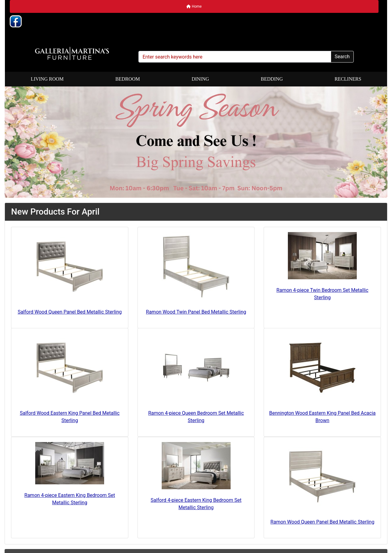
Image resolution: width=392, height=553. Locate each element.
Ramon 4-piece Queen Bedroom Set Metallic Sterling (196, 417)
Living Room (47, 79)
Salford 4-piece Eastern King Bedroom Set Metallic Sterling (196, 504)
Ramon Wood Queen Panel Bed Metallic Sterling (322, 522)
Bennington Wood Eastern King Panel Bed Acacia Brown (322, 417)
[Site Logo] (72, 54)
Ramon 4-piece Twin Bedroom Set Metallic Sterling (322, 294)
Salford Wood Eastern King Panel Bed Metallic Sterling (70, 417)
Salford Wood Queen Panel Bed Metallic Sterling (70, 312)
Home (194, 6)
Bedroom (128, 79)
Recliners (348, 79)
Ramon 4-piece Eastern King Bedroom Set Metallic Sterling (70, 499)
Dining (200, 79)
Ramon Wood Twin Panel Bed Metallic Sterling (196, 312)
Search (342, 57)
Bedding (272, 79)
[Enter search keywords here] (235, 57)
